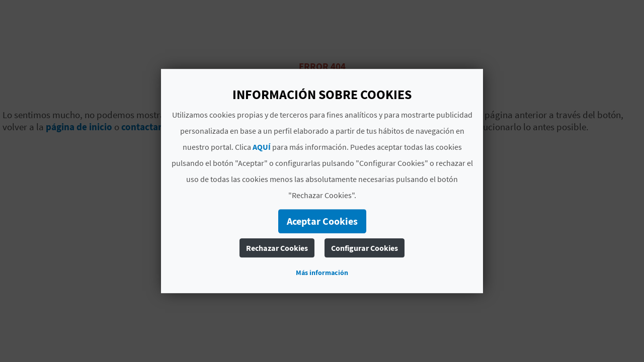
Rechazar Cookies (277, 248)
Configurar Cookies (365, 248)
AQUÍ (262, 147)
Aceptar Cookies (322, 221)
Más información (322, 273)
